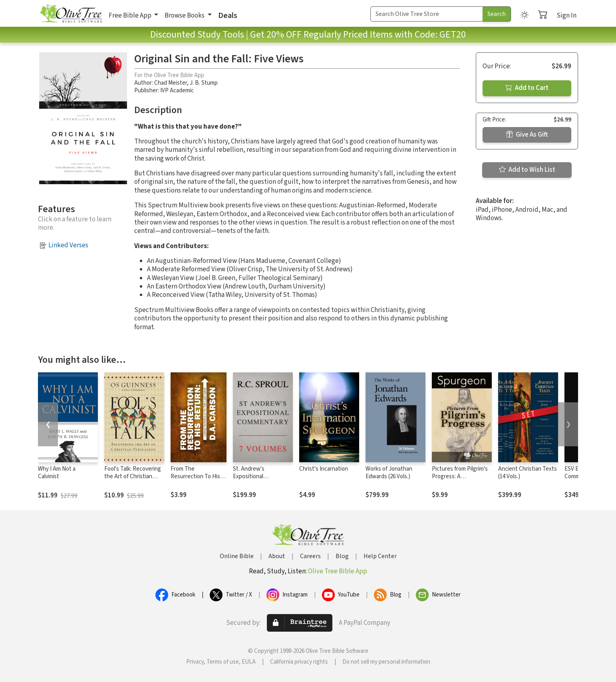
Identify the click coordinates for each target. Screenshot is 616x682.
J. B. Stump (204, 83)
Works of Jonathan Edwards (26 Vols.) (389, 473)
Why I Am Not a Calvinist (57, 473)
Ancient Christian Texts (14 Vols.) (528, 473)
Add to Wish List (527, 170)
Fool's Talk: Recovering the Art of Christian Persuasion (133, 476)
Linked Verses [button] (68, 245)
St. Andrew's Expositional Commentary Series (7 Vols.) (260, 480)
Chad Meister (171, 83)
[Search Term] (427, 14)
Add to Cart (527, 88)
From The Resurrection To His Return (195, 476)
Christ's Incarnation (324, 469)
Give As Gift (527, 135)
